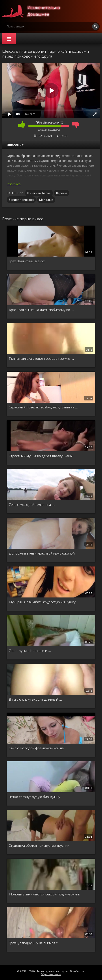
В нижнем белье (39, 193)
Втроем (62, 193)
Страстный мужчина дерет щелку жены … (43, 456)
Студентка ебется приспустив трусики (39, 845)
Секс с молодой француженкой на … (38, 748)
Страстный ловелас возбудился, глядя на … (43, 407)
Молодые (46, 200)
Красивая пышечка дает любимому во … (41, 310)
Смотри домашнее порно (35, 11)
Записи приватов (21, 200)
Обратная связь (51, 974)
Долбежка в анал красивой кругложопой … (44, 553)
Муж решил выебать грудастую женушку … (44, 602)
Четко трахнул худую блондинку (34, 797)
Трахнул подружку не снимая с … (35, 943)
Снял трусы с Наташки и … (30, 650)
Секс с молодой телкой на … (32, 504)
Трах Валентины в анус (27, 261)
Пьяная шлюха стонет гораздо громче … (41, 358)
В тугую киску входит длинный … (35, 699)
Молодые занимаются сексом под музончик (44, 894)
